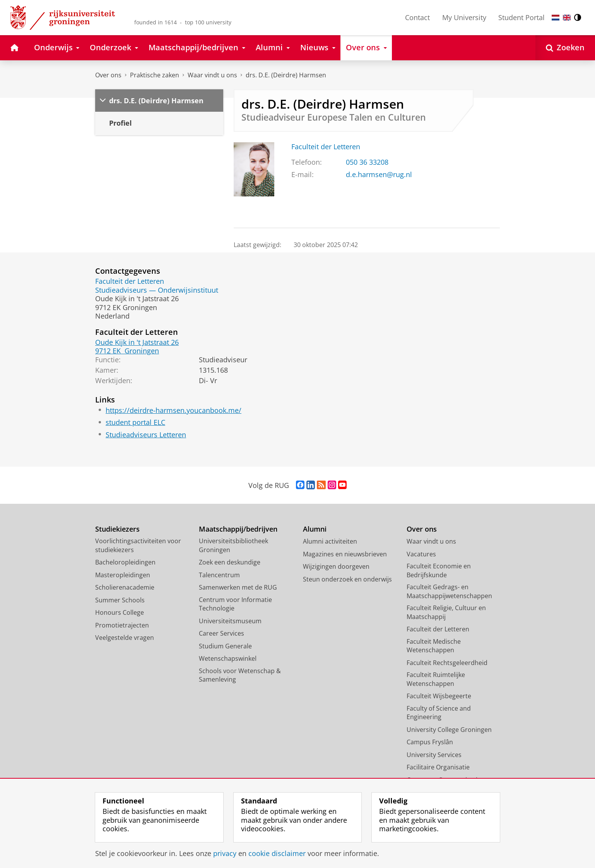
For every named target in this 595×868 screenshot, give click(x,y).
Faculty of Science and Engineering (439, 713)
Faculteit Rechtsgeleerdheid (447, 663)
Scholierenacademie (125, 587)
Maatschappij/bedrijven (238, 529)
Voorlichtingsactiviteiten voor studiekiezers (138, 545)
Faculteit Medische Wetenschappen (434, 646)
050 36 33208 (367, 162)
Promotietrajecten (122, 625)
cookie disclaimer (277, 853)
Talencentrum (219, 575)
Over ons (108, 75)
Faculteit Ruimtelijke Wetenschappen (436, 679)
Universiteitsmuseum (230, 621)
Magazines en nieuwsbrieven (345, 554)
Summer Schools (120, 600)
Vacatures (421, 554)
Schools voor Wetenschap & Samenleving (240, 675)
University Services (434, 755)
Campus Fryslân (430, 742)
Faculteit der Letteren (326, 147)
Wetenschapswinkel (228, 658)
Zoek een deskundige (230, 562)
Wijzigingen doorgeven (336, 566)
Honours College (120, 612)
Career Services (221, 633)
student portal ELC (135, 422)
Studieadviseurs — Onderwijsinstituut (157, 290)
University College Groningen (449, 730)
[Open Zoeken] (565, 48)
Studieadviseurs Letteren (146, 435)
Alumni (315, 529)
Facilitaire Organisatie (438, 767)
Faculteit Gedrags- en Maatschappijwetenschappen (449, 591)
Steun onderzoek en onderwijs (347, 579)
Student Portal (521, 17)
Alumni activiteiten (330, 541)
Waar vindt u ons (212, 75)
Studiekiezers (117, 529)
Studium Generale (225, 646)
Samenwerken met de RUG (238, 587)
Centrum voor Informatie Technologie (235, 604)
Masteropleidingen (123, 575)
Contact (417, 17)
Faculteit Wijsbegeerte (439, 696)
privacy (225, 853)
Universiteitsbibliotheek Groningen (233, 545)
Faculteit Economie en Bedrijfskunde (439, 570)
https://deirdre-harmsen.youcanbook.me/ (174, 410)
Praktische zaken (155, 75)
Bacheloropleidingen (125, 562)
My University (464, 17)
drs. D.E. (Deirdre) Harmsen (286, 75)
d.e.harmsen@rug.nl (379, 174)
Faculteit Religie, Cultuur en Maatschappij (446, 612)
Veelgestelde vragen (125, 638)
